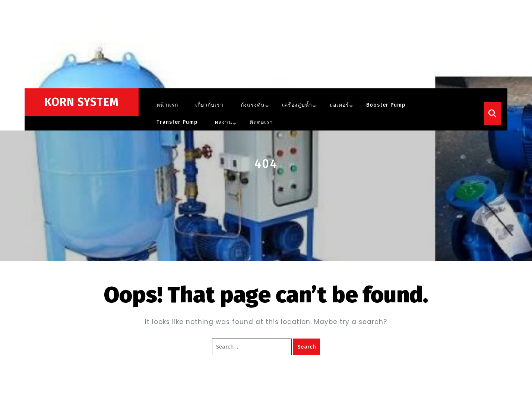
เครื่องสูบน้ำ (297, 105)
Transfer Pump (177, 122)
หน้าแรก (167, 105)
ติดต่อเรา (261, 122)
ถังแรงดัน (253, 105)
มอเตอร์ (339, 105)
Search (307, 347)
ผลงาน (224, 122)
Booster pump (386, 105)
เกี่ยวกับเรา (209, 105)
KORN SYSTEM (82, 102)
